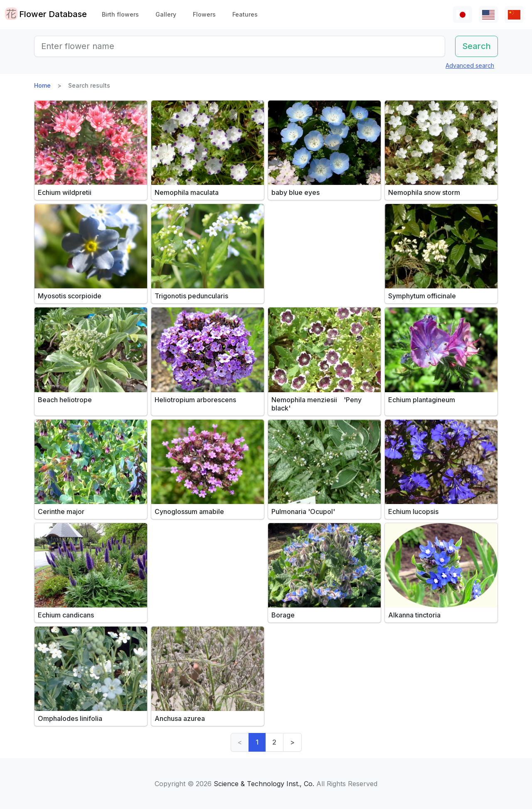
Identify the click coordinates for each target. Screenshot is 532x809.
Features (245, 14)
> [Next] (292, 742)
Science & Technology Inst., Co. (264, 784)
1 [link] (257, 742)
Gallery (166, 14)
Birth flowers (120, 14)
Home (42, 85)
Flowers (204, 14)
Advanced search (470, 65)
